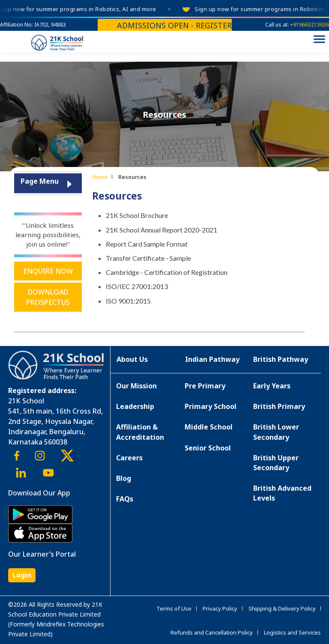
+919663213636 (310, 25)
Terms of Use (174, 608)
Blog (124, 478)
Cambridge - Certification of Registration (167, 272)
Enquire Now (48, 271)
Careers (129, 458)
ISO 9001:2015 (128, 301)
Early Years (272, 386)
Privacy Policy (220, 608)
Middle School (209, 427)
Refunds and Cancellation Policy (212, 632)
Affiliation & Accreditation (140, 432)
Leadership (135, 406)
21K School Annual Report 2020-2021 (162, 230)
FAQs (125, 499)
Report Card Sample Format (147, 244)
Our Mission (136, 386)
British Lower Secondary (276, 432)
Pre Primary (205, 386)
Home (100, 177)
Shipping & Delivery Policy (282, 608)
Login (22, 575)
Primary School (211, 406)
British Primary (279, 406)
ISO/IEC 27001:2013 (137, 286)
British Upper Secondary (276, 463)
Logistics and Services (292, 632)
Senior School (208, 448)
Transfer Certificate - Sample (148, 258)
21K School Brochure (137, 215)
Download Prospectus (48, 297)
